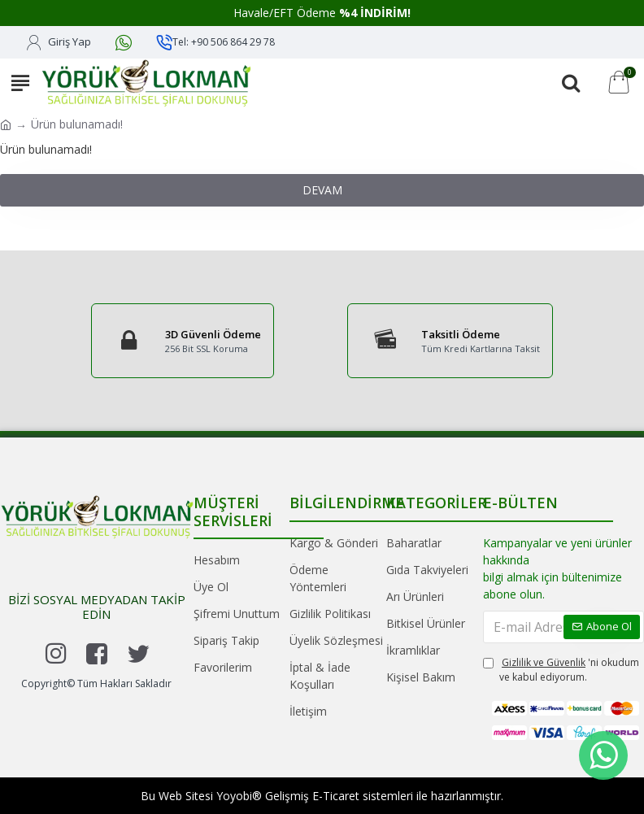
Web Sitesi (186, 796)
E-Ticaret (336, 796)
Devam (322, 190)
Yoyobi (234, 796)
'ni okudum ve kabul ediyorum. (561, 670)
